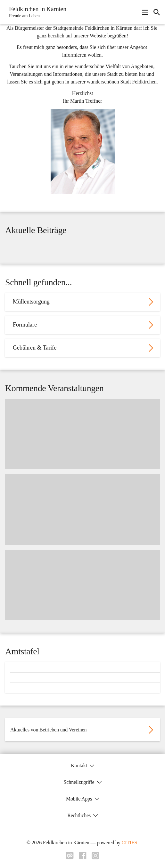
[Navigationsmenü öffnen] (145, 12)
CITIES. (130, 843)
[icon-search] (157, 12)
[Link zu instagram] (95, 857)
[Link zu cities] (70, 857)
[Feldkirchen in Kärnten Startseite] (36, 12)
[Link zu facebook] (83, 857)
